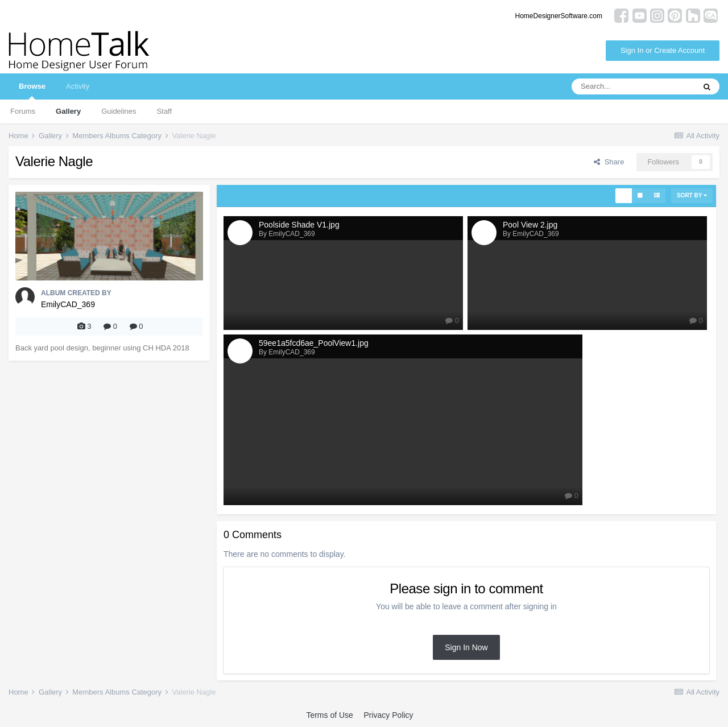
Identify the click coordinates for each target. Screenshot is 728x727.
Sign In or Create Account (663, 50)
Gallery (68, 111)
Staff (165, 111)
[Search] (633, 86)
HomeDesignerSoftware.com (559, 16)
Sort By (692, 195)
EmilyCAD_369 (68, 304)
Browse (32, 91)
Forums (23, 111)
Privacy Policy (388, 715)
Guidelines (119, 111)
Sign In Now (466, 647)
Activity (78, 86)
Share (609, 162)
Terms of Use (329, 715)
